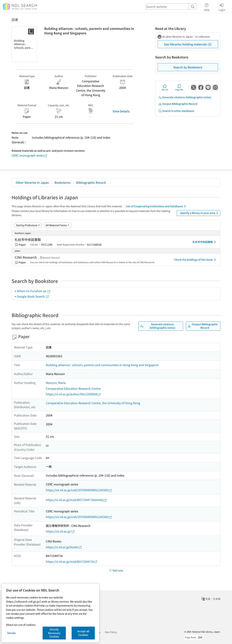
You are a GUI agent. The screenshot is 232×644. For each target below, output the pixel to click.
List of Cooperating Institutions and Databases (157, 206)
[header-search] (171, 7)
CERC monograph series (30, 155)
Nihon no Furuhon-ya (34, 291)
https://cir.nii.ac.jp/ (60, 531)
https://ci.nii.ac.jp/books (64, 547)
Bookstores (63, 182)
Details (12, 633)
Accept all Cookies (83, 633)
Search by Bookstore (188, 67)
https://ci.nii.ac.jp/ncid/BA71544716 (72, 562)
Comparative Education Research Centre (73, 388)
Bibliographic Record (91, 182)
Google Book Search (33, 296)
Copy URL (179, 87)
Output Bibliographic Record (178, 104)
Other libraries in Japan (32, 182)
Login (222, 7)
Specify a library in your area (200, 213)
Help (207, 7)
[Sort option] (28, 225)
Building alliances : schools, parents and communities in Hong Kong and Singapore (102, 365)
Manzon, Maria (56, 383)
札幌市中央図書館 (205, 242)
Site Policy (111, 632)
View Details (121, 111)
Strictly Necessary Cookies (54, 633)
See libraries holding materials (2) (188, 44)
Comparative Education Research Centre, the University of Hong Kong (93, 403)
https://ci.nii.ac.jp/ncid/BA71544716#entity (76, 500)
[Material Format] (58, 225)
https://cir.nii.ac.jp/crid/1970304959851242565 (79, 490)
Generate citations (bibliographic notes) (185, 97)
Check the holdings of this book (196, 260)
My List (165, 87)
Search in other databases (176, 111)
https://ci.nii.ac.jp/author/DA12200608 (73, 394)
